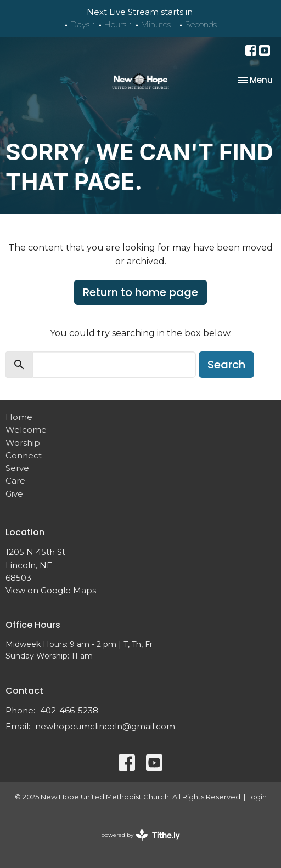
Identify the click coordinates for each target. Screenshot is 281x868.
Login (257, 797)
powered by (140, 835)
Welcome (26, 430)
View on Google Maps (51, 590)
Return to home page (140, 292)
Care (15, 481)
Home (19, 417)
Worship (23, 443)
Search (226, 365)
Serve (17, 468)
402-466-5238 (69, 710)
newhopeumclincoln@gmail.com (105, 726)
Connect (24, 455)
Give (14, 494)
